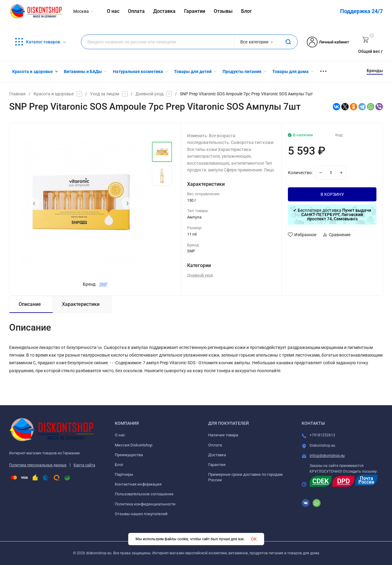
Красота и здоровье (54, 94)
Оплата (215, 445)
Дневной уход (149, 94)
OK (254, 539)
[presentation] (34, 203)
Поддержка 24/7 (361, 11)
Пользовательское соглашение (144, 494)
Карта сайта (84, 465)
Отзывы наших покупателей (141, 514)
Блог (119, 465)
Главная (17, 94)
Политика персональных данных (38, 465)
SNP (103, 284)
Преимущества (129, 455)
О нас (120, 435)
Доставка (217, 455)
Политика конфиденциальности (145, 504)
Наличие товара (223, 435)
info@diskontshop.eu (327, 456)
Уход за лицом (105, 94)
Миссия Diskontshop (134, 445)
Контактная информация (138, 484)
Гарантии (217, 465)
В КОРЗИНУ (332, 194)
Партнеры (124, 474)
